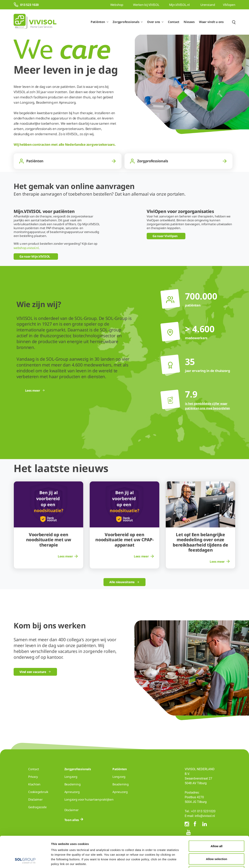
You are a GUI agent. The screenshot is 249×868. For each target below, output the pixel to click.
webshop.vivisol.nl (26, 248)
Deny (217, 842)
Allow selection (216, 830)
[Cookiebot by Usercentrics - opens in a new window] (25, 860)
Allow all (217, 817)
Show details (202, 860)
